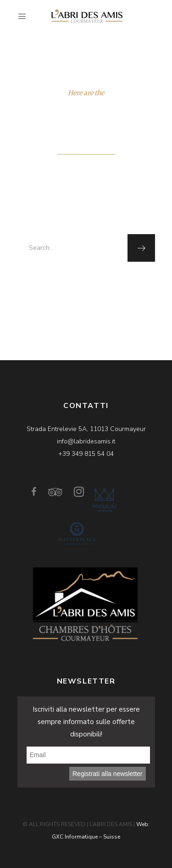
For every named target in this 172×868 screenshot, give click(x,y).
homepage (111, 282)
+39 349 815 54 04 (86, 454)
